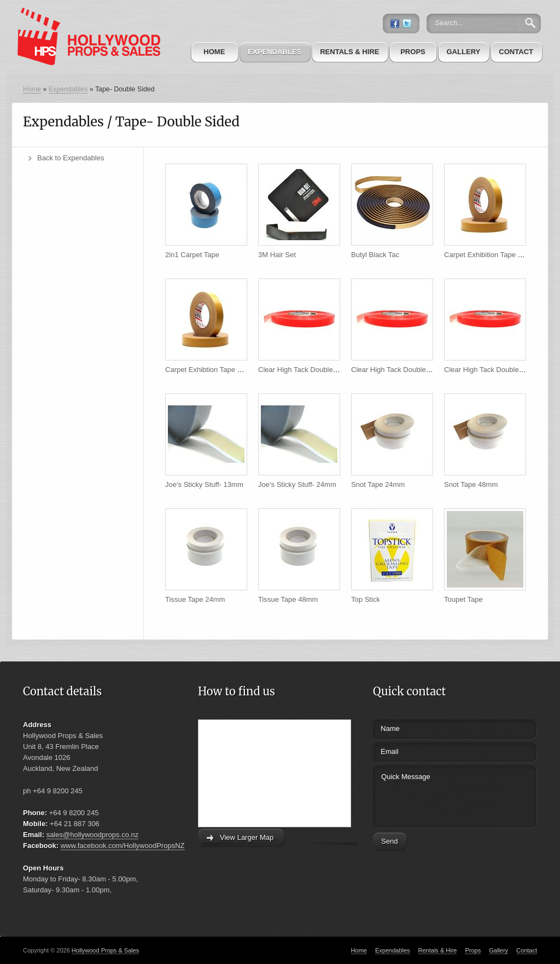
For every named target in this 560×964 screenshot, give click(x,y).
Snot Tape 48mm (471, 484)
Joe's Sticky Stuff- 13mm (204, 484)
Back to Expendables (71, 158)
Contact (516, 52)
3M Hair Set (277, 255)
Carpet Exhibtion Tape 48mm (211, 370)
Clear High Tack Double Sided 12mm (316, 370)
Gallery (463, 52)
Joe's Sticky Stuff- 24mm (297, 484)
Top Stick (366, 599)
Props (413, 52)
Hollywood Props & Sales (106, 950)
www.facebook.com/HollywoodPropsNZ (123, 846)
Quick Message (434, 795)
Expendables (275, 52)
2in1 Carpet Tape (192, 255)
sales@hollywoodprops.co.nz (93, 835)
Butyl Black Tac (375, 255)
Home (214, 52)
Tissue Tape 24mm (195, 599)
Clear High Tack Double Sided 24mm (409, 370)
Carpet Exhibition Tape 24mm (491, 255)
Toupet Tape (463, 599)
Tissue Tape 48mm (288, 599)
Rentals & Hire (349, 52)
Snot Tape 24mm (378, 484)
